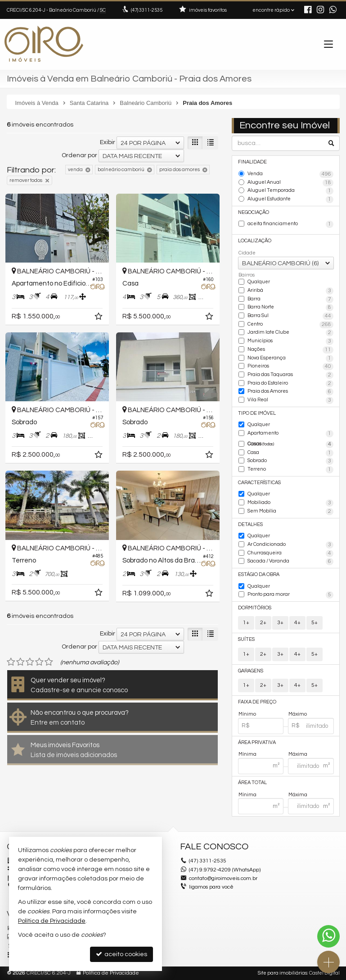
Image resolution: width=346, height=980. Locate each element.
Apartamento (290, 434)
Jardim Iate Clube (290, 333)
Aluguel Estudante (290, 200)
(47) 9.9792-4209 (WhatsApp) (225, 870)
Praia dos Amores (290, 392)
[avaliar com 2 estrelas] (20, 662)
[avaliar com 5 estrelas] (49, 662)
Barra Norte (290, 308)
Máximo (298, 714)
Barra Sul (290, 316)
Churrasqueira (290, 554)
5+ (315, 623)
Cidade (247, 253)
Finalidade (252, 162)
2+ (263, 623)
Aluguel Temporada (290, 191)
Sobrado (290, 461)
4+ (297, 623)
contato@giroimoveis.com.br (223, 878)
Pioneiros (290, 367)
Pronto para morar (290, 595)
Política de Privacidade (111, 973)
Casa (290, 453)
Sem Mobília (290, 512)
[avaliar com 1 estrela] (11, 662)
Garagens (251, 671)
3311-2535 (147, 10)
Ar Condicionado (290, 545)
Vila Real (290, 400)
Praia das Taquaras (290, 375)
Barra (290, 299)
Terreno (290, 470)
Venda (290, 174)
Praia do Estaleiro (290, 384)
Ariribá (290, 291)
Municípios (290, 341)
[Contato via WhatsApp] (328, 936)
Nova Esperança (290, 358)
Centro (290, 325)
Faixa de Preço (257, 702)
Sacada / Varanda (290, 562)
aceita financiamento (290, 224)
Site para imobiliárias (283, 973)
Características (259, 483)
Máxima (298, 754)
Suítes (246, 639)
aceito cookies (121, 954)
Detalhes (250, 524)
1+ (246, 623)
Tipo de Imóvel (257, 413)
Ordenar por (79, 155)
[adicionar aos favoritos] (99, 318)
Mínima (247, 754)
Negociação (254, 212)
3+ (280, 623)
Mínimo (247, 714)
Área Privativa (257, 742)
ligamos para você (211, 887)
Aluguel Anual (290, 183)
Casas (290, 445)
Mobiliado (290, 503)
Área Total (252, 783)
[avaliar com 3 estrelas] (30, 662)
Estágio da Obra (259, 574)
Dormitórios (255, 608)
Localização (255, 241)
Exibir (108, 142)
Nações (290, 350)
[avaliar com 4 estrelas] (39, 662)
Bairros (247, 275)
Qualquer (259, 282)
